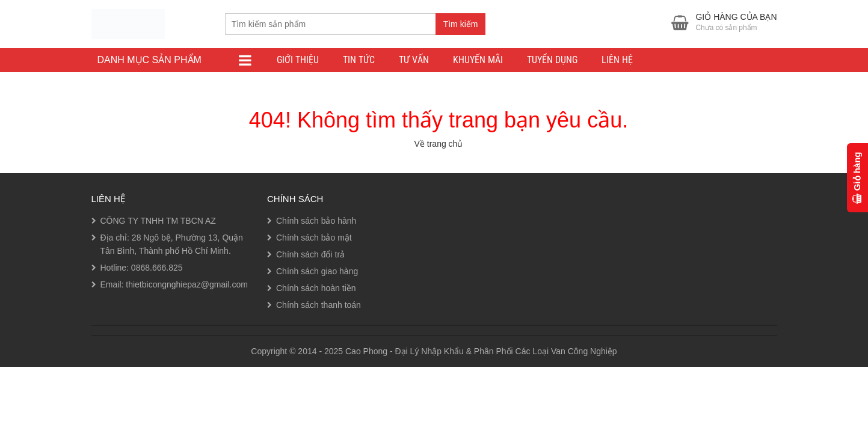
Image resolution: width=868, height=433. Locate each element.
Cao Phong (366, 351)
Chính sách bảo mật (314, 238)
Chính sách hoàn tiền (316, 288)
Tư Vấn (414, 60)
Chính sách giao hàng (317, 271)
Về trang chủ (439, 144)
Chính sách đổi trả (310, 254)
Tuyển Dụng (552, 60)
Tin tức (359, 60)
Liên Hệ (617, 60)
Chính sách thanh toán (319, 305)
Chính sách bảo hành (316, 221)
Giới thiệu (298, 60)
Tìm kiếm (461, 24)
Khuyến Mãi (478, 60)
